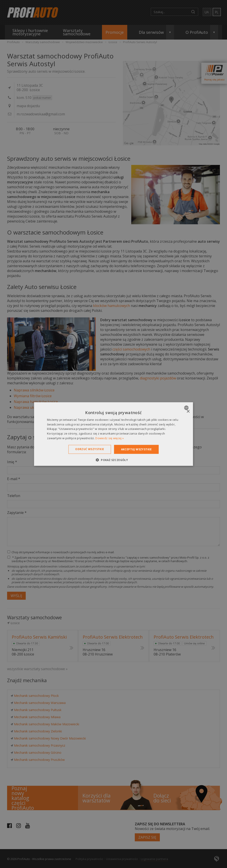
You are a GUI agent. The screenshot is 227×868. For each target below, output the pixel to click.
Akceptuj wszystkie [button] (136, 449)
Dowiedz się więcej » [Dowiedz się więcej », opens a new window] (110, 438)
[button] (113, 460)
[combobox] (187, 408)
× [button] (188, 411)
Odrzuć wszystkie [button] (90, 449)
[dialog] (114, 434)
